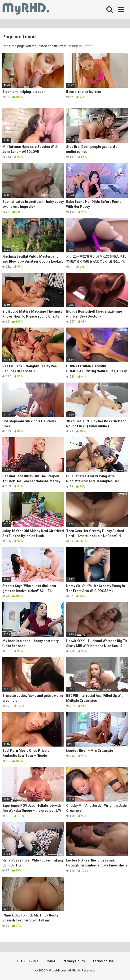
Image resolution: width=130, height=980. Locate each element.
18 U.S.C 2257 (27, 961)
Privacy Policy (74, 961)
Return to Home (80, 46)
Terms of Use (103, 961)
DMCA (50, 961)
